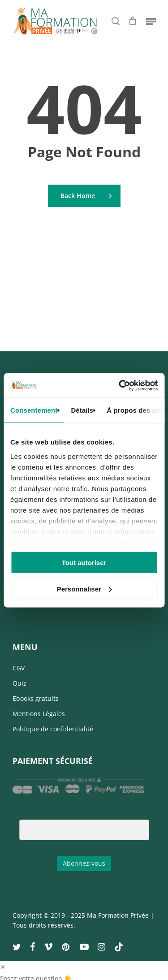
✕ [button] (3, 967)
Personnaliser (84, 589)
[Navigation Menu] (151, 21)
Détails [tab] (82, 410)
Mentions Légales (39, 714)
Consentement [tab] (34, 410)
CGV (19, 668)
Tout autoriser (84, 563)
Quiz (19, 683)
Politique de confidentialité (53, 729)
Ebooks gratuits (36, 698)
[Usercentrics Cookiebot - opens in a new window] (120, 385)
